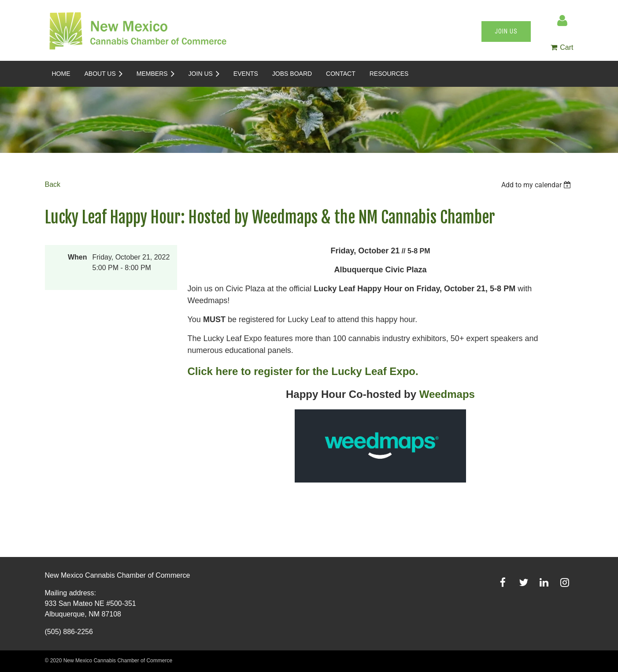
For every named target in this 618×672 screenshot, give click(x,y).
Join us (506, 31)
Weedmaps (447, 394)
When (78, 257)
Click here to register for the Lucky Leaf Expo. (303, 371)
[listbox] (537, 185)
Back (53, 184)
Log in (562, 21)
